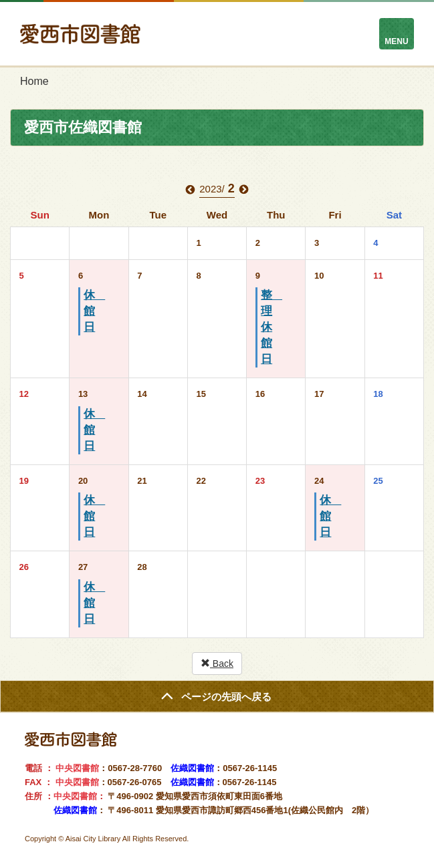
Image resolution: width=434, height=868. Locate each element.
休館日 (94, 311)
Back (217, 664)
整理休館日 (272, 327)
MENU (396, 41)
